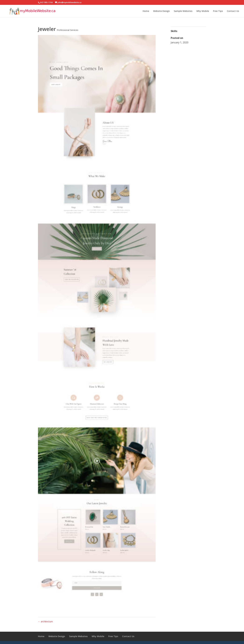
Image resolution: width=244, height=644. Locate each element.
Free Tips (218, 11)
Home (146, 11)
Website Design (161, 11)
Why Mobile (203, 11)
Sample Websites (183, 11)
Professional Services (68, 30)
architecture (45, 621)
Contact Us (233, 11)
